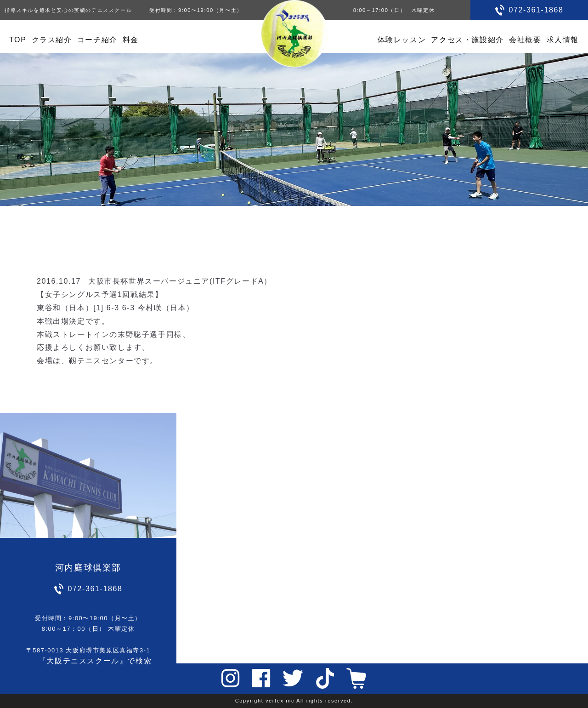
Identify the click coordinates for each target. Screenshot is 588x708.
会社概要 (525, 40)
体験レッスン (402, 40)
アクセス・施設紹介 (467, 40)
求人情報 (563, 40)
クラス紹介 (52, 40)
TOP (18, 40)
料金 (131, 40)
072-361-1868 (536, 10)
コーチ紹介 (97, 40)
